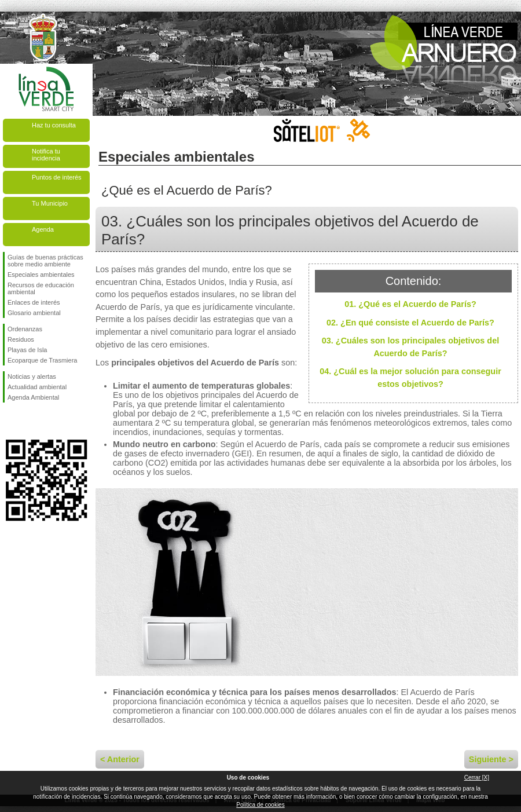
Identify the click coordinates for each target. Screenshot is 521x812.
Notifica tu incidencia (46, 155)
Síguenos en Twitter (29, 421)
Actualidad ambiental (37, 387)
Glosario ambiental (34, 313)
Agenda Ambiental (33, 397)
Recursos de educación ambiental (41, 288)
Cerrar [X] (477, 778)
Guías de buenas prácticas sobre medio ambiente (45, 261)
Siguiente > (491, 759)
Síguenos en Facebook (10, 421)
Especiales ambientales (41, 275)
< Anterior (120, 759)
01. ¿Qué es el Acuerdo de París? (410, 304)
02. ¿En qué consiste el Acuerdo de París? (410, 323)
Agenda (43, 229)
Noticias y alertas (32, 376)
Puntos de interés (57, 177)
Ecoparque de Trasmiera (42, 360)
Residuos (21, 339)
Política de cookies (260, 805)
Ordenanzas (25, 329)
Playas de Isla (27, 350)
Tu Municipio (50, 203)
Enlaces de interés (34, 302)
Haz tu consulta (54, 125)
